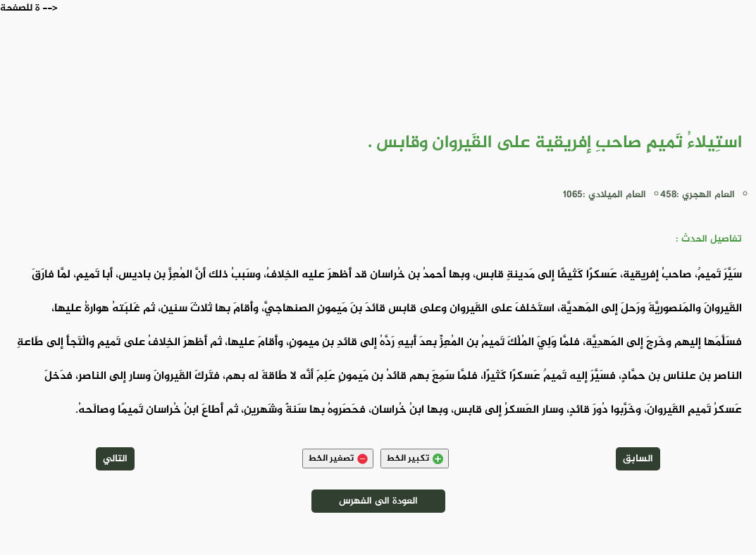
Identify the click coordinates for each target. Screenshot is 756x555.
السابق (638, 459)
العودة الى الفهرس (378, 501)
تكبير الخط (415, 459)
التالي (115, 459)
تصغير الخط (338, 459)
